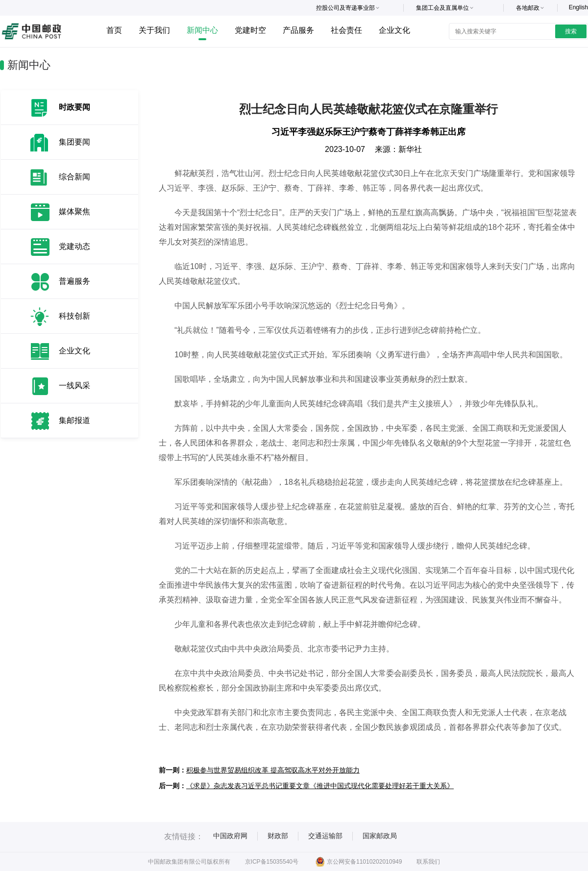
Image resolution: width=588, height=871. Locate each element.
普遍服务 (74, 281)
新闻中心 (202, 30)
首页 (114, 30)
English (578, 7)
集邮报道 (74, 420)
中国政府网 (230, 836)
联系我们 (428, 862)
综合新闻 (74, 177)
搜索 (571, 31)
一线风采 (74, 386)
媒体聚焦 (74, 212)
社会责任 (346, 30)
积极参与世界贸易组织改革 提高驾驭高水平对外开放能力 (273, 770)
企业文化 (394, 30)
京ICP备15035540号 (272, 862)
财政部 (278, 836)
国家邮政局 (380, 836)
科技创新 (74, 316)
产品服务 (298, 30)
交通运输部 (325, 836)
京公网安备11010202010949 (359, 862)
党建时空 (250, 30)
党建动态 (74, 246)
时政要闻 (74, 107)
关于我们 (154, 30)
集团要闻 (74, 142)
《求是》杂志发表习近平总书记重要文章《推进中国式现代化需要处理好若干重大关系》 (320, 786)
